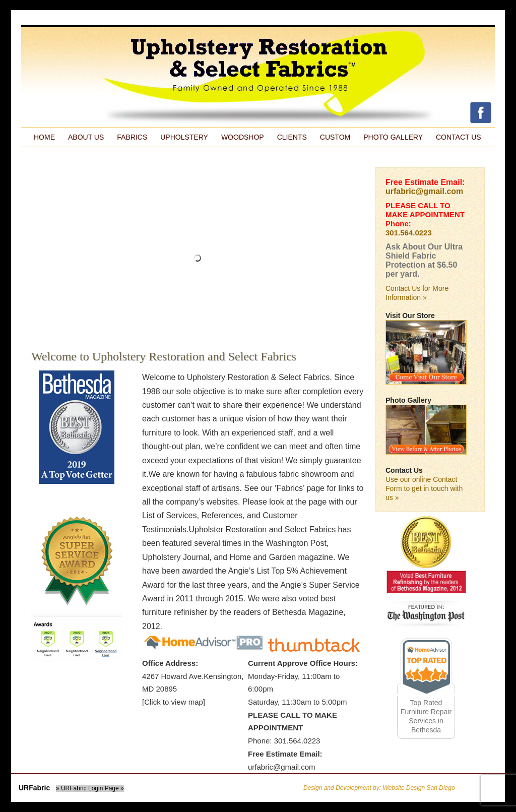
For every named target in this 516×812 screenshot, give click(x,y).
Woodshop (243, 137)
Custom (335, 137)
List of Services (169, 515)
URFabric (34, 788)
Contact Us (459, 137)
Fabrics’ (291, 488)
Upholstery (184, 137)
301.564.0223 (409, 233)
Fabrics (132, 137)
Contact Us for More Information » (417, 293)
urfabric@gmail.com (282, 767)
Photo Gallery (393, 137)
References (222, 515)
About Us (86, 137)
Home (44, 137)
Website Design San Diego (418, 788)
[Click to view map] (174, 702)
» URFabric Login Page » (90, 788)
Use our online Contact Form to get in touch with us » (424, 488)
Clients (292, 137)
